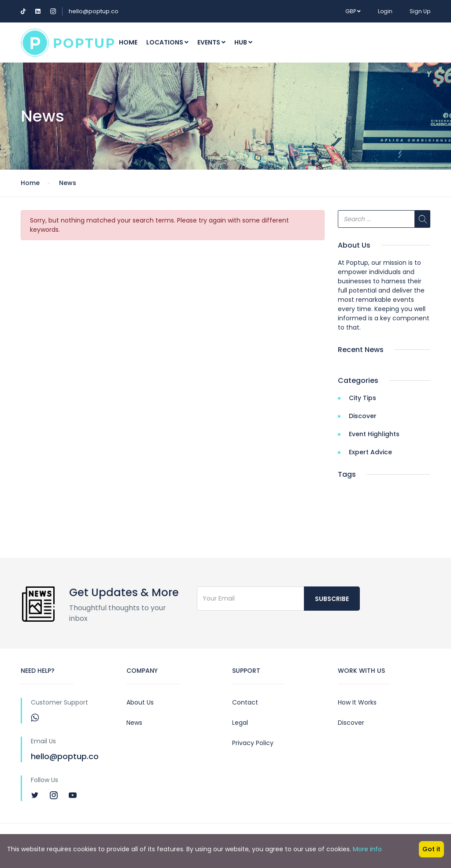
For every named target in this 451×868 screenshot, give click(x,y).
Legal (240, 723)
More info (367, 849)
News (68, 183)
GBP (353, 11)
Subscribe (332, 599)
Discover (363, 416)
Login (385, 11)
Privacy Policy (253, 743)
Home (128, 42)
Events (211, 42)
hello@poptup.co (94, 11)
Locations (167, 42)
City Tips (362, 398)
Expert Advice (370, 452)
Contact (245, 702)
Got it (431, 849)
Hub (243, 42)
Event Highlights (374, 434)
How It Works (357, 702)
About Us (140, 702)
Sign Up (420, 11)
